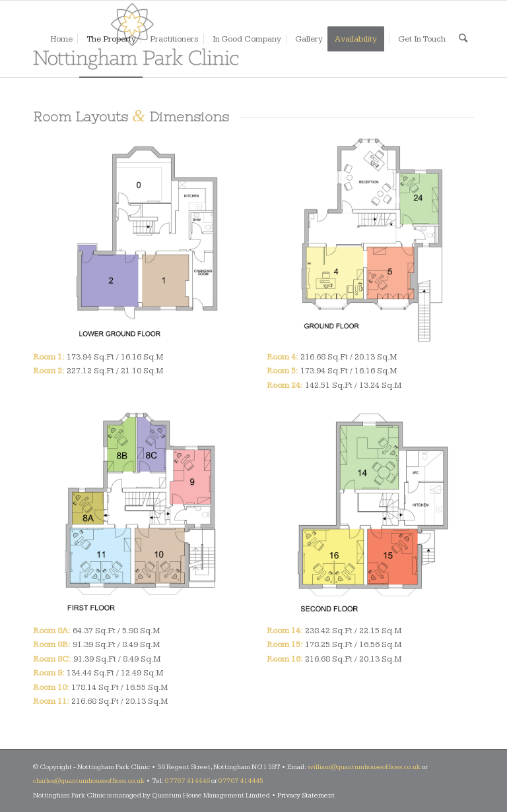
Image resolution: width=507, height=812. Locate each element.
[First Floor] (137, 513)
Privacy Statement (306, 795)
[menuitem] (61, 39)
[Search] (463, 39)
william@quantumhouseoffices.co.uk (364, 767)
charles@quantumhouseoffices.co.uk (89, 781)
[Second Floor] (370, 513)
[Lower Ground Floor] (137, 239)
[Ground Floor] (370, 239)
